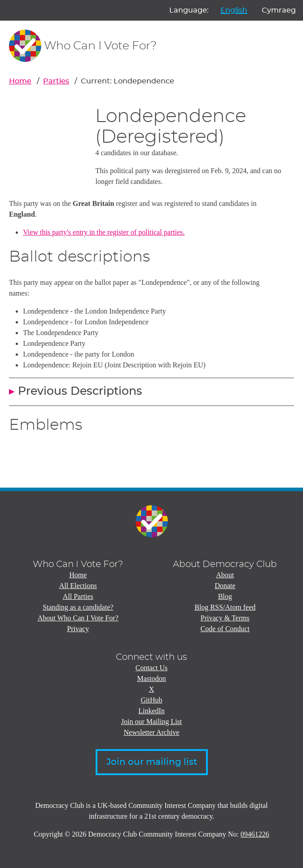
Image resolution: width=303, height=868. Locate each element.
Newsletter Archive (152, 732)
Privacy (78, 629)
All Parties (78, 596)
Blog (225, 596)
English (234, 10)
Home (20, 81)
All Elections (78, 586)
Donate (225, 586)
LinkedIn (151, 711)
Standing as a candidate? (78, 607)
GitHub (152, 700)
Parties (56, 81)
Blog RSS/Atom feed (225, 607)
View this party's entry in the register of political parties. (104, 232)
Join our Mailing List (152, 722)
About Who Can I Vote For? (78, 618)
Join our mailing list (152, 762)
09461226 (255, 834)
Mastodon (152, 678)
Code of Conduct (225, 629)
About (225, 575)
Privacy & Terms (225, 618)
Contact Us (152, 668)
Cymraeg (279, 10)
